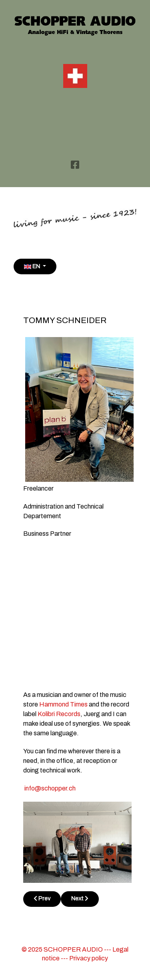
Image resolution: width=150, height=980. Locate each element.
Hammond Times (63, 704)
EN (33, 266)
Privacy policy (89, 958)
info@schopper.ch (50, 788)
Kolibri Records (59, 714)
